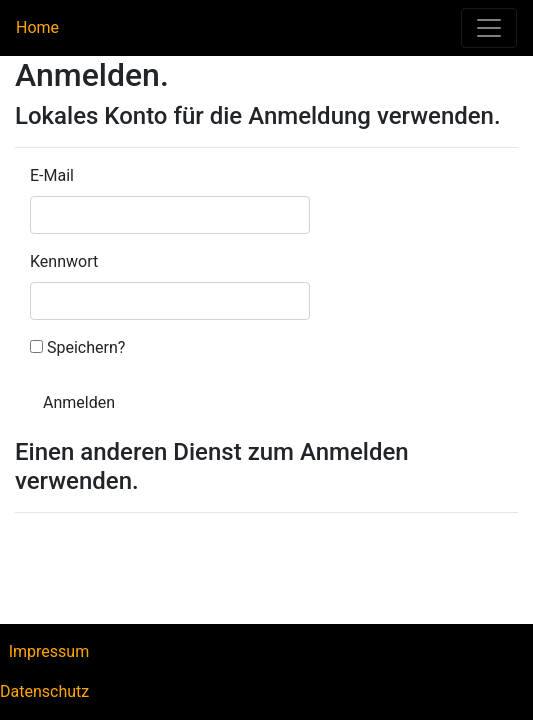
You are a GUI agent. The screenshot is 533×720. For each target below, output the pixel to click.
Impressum (49, 651)
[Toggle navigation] (489, 28)
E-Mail (52, 175)
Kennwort (64, 261)
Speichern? (86, 347)
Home (43, 28)
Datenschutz (44, 691)
